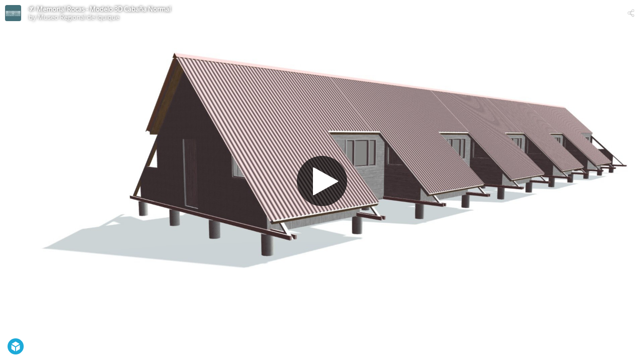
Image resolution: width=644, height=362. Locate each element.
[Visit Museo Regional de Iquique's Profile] (13, 13)
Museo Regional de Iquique (78, 17)
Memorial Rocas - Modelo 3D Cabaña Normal (104, 9)
